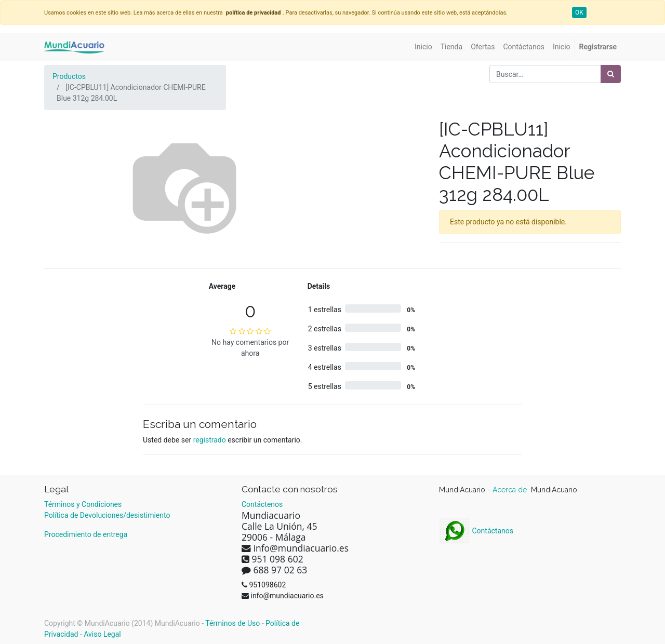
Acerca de (511, 490)
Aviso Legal (102, 634)
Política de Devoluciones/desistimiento (107, 515)
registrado (210, 440)
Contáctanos (476, 531)
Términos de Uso (232, 623)
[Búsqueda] (611, 74)
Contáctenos (262, 504)
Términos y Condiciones (83, 504)
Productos (69, 76)
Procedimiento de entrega (86, 534)
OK (579, 12)
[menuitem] (423, 47)
